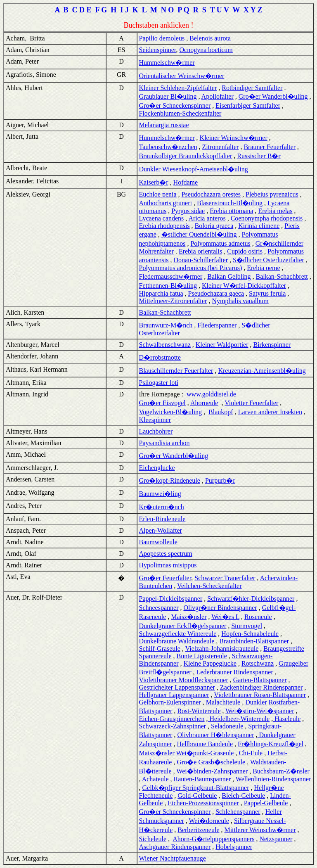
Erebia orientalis (200, 251)
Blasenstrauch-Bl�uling (230, 203)
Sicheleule (153, 839)
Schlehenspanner (238, 812)
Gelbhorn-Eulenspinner (170, 702)
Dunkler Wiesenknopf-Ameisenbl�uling (194, 169)
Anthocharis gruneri (166, 203)
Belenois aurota (210, 38)
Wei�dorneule (209, 821)
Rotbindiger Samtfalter (252, 88)
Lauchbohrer (156, 431)
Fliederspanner (217, 325)
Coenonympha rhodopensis (267, 218)
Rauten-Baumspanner (202, 779)
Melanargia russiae (164, 125)
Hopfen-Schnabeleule (250, 634)
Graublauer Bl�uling (168, 96)
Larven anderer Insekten (270, 412)
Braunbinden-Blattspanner (254, 641)
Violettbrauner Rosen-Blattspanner (260, 695)
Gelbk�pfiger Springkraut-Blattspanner (196, 788)
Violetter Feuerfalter (251, 403)
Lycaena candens (162, 218)
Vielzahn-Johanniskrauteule (222, 649)
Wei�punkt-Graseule (205, 753)
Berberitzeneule (198, 830)
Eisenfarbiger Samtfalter (248, 106)
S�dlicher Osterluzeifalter (269, 260)
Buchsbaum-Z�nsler (281, 771)
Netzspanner (276, 839)
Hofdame (186, 182)
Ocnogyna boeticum (206, 50)
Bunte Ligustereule (202, 656)
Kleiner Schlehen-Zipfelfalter (178, 88)
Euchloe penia (158, 194)
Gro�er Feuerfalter (165, 578)
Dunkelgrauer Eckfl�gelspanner (183, 626)
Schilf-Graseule (160, 649)
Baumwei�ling (160, 494)
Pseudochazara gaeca (216, 293)
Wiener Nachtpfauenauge (173, 858)
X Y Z (253, 10)
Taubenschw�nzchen (168, 147)
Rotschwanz (258, 663)
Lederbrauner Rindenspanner (235, 672)
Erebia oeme (263, 268)
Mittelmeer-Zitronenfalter (173, 301)
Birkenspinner (272, 345)
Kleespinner (155, 420)
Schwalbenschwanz (165, 345)
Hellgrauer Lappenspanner (174, 695)
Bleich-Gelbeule (243, 796)
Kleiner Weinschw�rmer (234, 138)
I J (124, 10)
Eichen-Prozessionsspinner (203, 803)
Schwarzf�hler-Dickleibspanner (251, 599)
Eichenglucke (157, 468)
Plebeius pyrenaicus (272, 194)
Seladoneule (227, 726)
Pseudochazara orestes (211, 194)
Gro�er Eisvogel (162, 403)
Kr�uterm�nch (162, 507)
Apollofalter (218, 96)
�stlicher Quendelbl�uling (199, 234)
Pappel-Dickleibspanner (171, 599)
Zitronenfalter (221, 147)
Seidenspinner (158, 50)
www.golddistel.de (211, 394)
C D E (82, 10)
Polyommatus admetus (220, 243)
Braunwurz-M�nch (166, 325)
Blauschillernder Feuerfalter (176, 371)
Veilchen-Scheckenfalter (209, 586)
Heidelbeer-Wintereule (239, 719)
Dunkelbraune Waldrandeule (177, 641)
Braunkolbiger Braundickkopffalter (186, 156)
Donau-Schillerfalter (201, 260)
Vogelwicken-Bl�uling (171, 412)
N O (168, 10)
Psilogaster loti (159, 383)
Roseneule (258, 617)
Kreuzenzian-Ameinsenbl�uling (262, 371)
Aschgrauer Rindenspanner (175, 847)
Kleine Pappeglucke (210, 663)
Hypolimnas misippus (168, 565)
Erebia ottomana (231, 211)
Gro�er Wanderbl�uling (273, 96)
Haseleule (287, 719)
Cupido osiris (245, 251)
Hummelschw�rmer (167, 63)
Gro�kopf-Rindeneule (170, 480)
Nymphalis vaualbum (240, 301)
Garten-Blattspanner (260, 680)
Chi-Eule (251, 753)
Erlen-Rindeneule (162, 519)
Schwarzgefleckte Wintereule (178, 634)
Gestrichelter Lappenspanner (177, 687)
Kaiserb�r (154, 182)
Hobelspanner (234, 847)
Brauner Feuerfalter (270, 147)
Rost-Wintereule (199, 711)
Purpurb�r (220, 480)
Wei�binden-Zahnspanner (212, 771)
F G (101, 10)
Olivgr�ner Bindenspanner (220, 608)
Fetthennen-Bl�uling (168, 286)
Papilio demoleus (162, 38)
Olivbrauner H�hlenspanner (215, 735)
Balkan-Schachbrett (282, 276)
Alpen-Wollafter (161, 530)
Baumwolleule (158, 542)
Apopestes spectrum (166, 554)
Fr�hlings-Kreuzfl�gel (271, 744)
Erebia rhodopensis (164, 226)
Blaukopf (221, 412)
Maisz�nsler (189, 617)
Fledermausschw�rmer (171, 276)
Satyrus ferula (267, 293)
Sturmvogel (247, 626)
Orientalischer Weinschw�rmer (182, 76)
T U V (220, 10)
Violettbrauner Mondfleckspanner (184, 680)
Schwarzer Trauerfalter (225, 578)
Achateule (155, 779)
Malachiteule (223, 702)
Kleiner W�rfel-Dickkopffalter (244, 286)
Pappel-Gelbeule (266, 803)
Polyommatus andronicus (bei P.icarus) (191, 268)
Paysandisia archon (164, 443)
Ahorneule (204, 403)
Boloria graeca (214, 226)
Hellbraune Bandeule (205, 744)
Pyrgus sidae (188, 211)
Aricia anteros (207, 218)
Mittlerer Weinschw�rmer (260, 830)
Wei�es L (225, 617)
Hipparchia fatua (161, 293)
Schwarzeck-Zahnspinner (173, 726)
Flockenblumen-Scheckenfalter (180, 113)
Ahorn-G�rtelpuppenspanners (213, 839)
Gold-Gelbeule (197, 796)
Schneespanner (159, 608)
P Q (183, 10)
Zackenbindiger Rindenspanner (261, 687)
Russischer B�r (259, 156)
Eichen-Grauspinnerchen (172, 719)
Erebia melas (276, 211)
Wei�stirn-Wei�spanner (260, 711)
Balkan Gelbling (229, 276)
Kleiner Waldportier (222, 345)
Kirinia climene (259, 226)
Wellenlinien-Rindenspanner (273, 779)
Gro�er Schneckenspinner (175, 106)
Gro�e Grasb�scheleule (211, 762)
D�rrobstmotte (160, 357)
